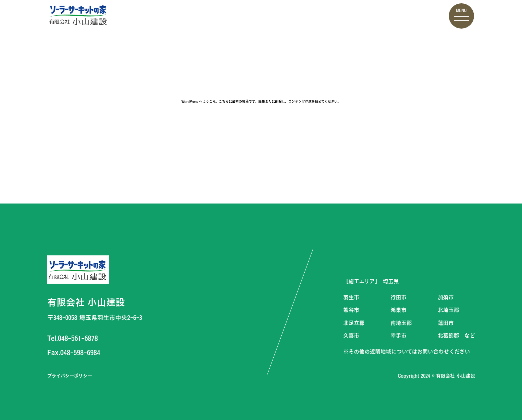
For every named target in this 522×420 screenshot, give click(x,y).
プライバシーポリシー (70, 376)
